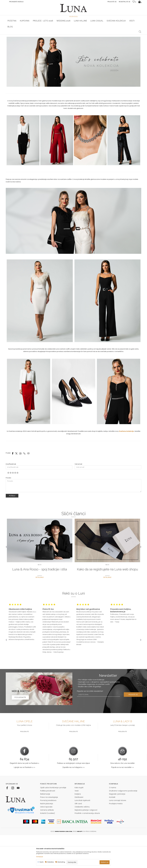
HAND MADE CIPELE (28, 35)
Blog (22, 38)
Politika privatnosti (48, 824)
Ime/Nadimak (11, 497)
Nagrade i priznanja (117, 827)
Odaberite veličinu (82, 840)
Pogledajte (24, 764)
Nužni (42, 862)
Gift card (78, 837)
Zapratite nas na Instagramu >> (73, 800)
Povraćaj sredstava (48, 833)
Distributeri (79, 830)
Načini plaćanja (47, 837)
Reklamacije (45, 827)
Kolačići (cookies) (47, 846)
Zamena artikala (47, 843)
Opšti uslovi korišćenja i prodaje (53, 821)
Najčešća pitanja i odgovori (86, 843)
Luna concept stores (118, 833)
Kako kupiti (79, 821)
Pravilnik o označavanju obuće (87, 846)
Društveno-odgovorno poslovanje (123, 824)
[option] (28, 35)
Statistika (51, 862)
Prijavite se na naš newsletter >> (123, 800)
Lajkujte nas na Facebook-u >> (24, 800)
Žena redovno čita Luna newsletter (122, 796)
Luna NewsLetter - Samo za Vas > (74, 35)
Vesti (77, 824)
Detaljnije (40, 857)
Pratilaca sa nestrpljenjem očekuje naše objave (73, 796)
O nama (113, 821)
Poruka (8, 511)
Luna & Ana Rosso (119, 35)
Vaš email (78, 497)
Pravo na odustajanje (49, 830)
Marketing (61, 862)
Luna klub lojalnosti (82, 833)
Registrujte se (125, 2)
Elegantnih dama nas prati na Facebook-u (24, 796)
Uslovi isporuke (46, 840)
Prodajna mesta (116, 837)
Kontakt (112, 830)
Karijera (78, 827)
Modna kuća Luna (12, 38)
